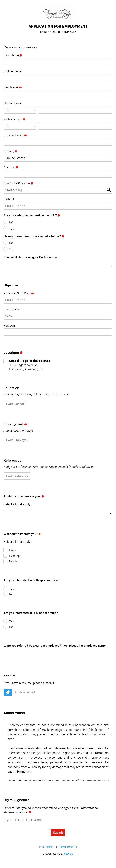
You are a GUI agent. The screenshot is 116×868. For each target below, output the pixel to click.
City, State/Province (17, 183)
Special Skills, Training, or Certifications (31, 257)
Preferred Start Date (17, 293)
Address (9, 167)
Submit (58, 832)
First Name (11, 55)
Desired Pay (12, 309)
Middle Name (13, 71)
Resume (9, 675)
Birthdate (10, 199)
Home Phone (12, 103)
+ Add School (15, 404)
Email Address (13, 135)
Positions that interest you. (22, 496)
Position (9, 325)
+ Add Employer (17, 440)
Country (9, 151)
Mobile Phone (13, 119)
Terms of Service (68, 847)
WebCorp (68, 854)
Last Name (11, 87)
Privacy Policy (46, 847)
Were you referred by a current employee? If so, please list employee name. (55, 645)
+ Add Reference (17, 476)
